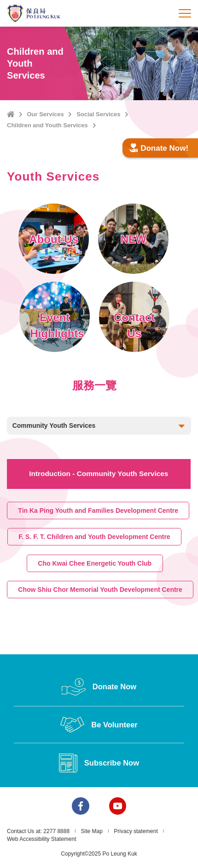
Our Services (45, 114)
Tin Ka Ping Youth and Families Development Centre (98, 510)
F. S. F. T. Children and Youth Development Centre (95, 537)
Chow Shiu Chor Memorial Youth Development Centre (100, 590)
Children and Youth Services (47, 125)
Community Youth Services (99, 426)
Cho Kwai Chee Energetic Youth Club (95, 563)
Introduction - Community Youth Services (99, 474)
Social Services (98, 114)
